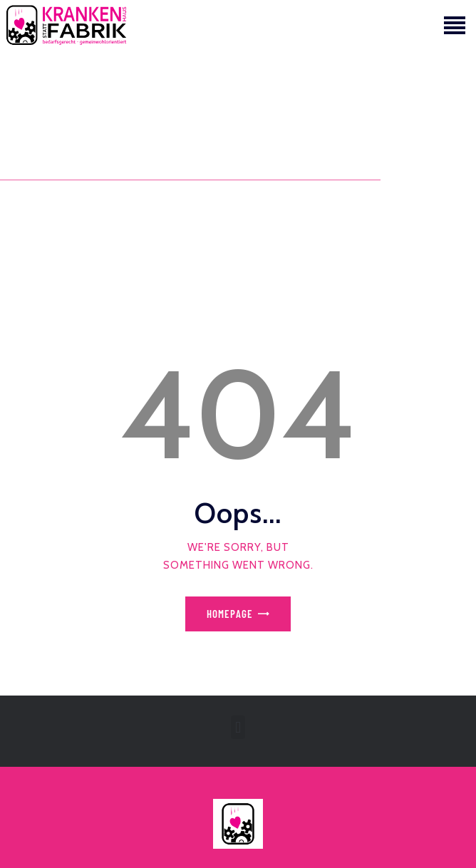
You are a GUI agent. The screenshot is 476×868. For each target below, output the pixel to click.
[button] (238, 727)
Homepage (230, 614)
